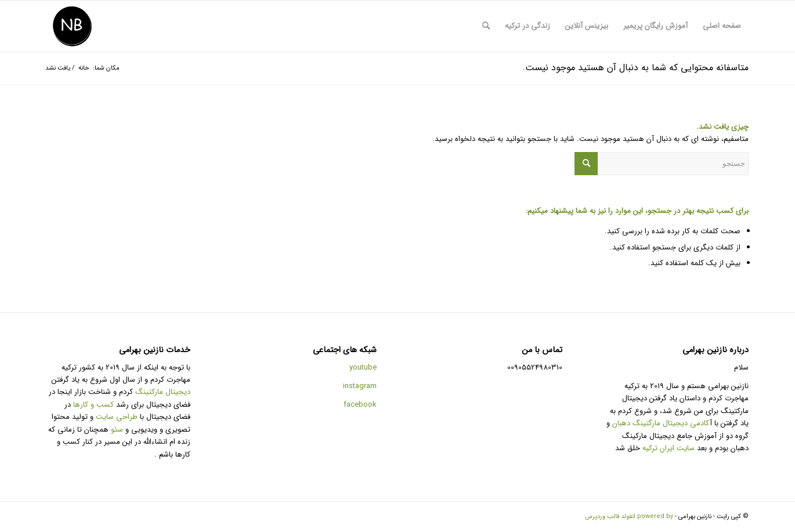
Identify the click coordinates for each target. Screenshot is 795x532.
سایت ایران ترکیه (668, 448)
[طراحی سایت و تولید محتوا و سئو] (72, 26)
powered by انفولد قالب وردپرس (629, 517)
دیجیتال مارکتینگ (163, 392)
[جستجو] (486, 26)
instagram (360, 386)
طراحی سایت (117, 417)
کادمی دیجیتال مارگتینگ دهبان (661, 423)
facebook (360, 405)
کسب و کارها (93, 405)
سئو (117, 430)
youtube (363, 368)
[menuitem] (722, 26)
